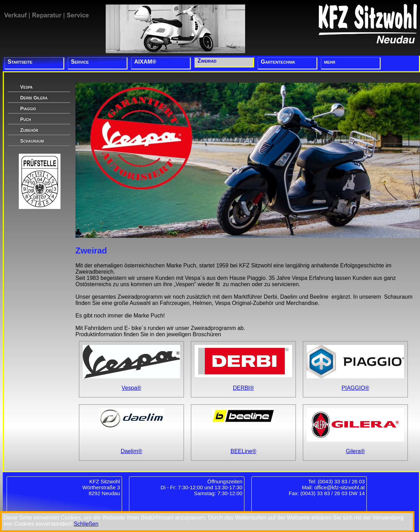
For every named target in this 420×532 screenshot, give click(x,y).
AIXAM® (145, 62)
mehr (330, 62)
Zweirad (207, 61)
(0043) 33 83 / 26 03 (341, 481)
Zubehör (29, 130)
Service (80, 62)
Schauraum (32, 141)
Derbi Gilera (34, 98)
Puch (26, 119)
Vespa (26, 87)
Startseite (20, 62)
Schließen (86, 524)
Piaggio (28, 108)
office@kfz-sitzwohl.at (340, 487)
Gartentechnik (278, 62)
